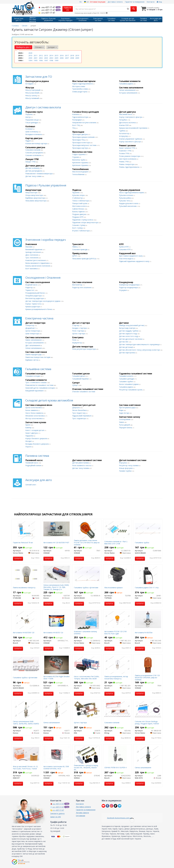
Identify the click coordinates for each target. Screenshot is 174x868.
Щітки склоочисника (34, 408)
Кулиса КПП (124, 247)
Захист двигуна (32, 433)
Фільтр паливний (32, 98)
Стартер (76, 325)
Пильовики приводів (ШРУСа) (84, 259)
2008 (72, 58)
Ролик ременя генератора (130, 156)
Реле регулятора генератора (84, 349)
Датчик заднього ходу (128, 334)
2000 (30, 58)
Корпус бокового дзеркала (37, 438)
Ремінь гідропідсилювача (129, 167)
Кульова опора (79, 195)
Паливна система (37, 456)
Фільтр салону (31, 96)
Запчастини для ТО (39, 77)
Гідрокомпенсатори (80, 117)
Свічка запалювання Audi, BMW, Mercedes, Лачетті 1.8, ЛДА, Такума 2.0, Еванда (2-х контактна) (56, 588)
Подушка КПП (78, 217)
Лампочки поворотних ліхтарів (38, 357)
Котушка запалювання (128, 93)
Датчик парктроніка (127, 353)
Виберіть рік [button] (23, 47)
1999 (56, 60)
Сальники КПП (125, 249)
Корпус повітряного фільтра (131, 117)
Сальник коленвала (33, 155)
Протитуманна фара (128, 408)
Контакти (151, 2)
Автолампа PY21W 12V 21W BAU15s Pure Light (115, 633)
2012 (41, 55)
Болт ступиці (78, 228)
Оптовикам (80, 816)
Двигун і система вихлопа (43, 107)
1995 (36, 60)
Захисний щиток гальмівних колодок (40, 388)
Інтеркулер (124, 136)
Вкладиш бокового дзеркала (37, 444)
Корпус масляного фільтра (130, 142)
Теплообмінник (79, 174)
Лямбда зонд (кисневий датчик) (132, 325)
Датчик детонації (126, 347)
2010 (30, 55)
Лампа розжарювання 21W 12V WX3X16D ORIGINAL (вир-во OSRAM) (147, 678)
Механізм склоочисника (35, 416)
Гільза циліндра (32, 123)
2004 (51, 58)
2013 (46, 55)
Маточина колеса (80, 206)
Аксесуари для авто (39, 480)
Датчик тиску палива (81, 468)
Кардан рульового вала (129, 203)
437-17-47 (47, 7)
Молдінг (29, 441)
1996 (41, 60)
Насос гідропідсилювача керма (132, 192)
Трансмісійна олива (80, 89)
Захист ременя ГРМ (127, 148)
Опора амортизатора (34, 195)
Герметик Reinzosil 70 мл (23, 543)
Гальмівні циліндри (127, 379)
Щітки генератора (33, 331)
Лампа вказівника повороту (24, 588)
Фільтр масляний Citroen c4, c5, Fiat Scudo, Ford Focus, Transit (26, 768)
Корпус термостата (34, 304)
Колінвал (29, 129)
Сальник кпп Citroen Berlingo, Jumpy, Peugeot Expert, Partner (147, 723)
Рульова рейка (125, 198)
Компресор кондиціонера (130, 285)
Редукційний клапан (34, 465)
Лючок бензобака (80, 410)
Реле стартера (78, 331)
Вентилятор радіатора (35, 298)
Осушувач (123, 290)
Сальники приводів (80, 249)
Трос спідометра (79, 418)
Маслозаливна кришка (113, 588)
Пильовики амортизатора (36, 201)
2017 (67, 55)
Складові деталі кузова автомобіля (49, 400)
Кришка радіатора (33, 307)
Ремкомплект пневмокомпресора (39, 174)
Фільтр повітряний (33, 90)
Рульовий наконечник (128, 206)
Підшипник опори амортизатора (86, 222)
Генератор (30, 325)
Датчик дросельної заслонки (131, 339)
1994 (30, 60)
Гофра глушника (79, 154)
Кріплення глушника (80, 163)
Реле (74, 340)
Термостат (30, 290)
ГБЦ (74, 128)
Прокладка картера (80, 148)
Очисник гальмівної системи (84, 392)
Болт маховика (32, 269)
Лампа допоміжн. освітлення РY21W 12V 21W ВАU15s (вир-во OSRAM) (87, 543)
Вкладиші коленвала (34, 134)
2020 (30, 53)
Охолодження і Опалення (43, 278)
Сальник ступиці (79, 225)
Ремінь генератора (127, 164)
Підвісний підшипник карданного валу (134, 261)
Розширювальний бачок (35, 293)
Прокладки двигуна (80, 134)
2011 (36, 55)
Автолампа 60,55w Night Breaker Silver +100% (57, 678)
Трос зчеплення (32, 258)
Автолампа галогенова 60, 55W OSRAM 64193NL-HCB (56, 768)
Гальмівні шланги (126, 376)
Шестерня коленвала (128, 159)
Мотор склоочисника (34, 418)
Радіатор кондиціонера (129, 287)
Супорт (75, 385)
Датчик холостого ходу (129, 336)
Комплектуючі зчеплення (36, 260)
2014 (51, 55)
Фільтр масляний (32, 93)
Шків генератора (32, 334)
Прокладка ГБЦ (79, 140)
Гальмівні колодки (33, 376)
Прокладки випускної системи (85, 145)
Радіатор (29, 287)
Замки (122, 422)
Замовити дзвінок (57, 813)
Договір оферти (82, 813)
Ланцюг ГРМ (31, 162)
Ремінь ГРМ (124, 162)
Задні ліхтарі (124, 413)
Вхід (159, 2)
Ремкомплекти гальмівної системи (40, 385)
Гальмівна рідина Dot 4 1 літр (147, 588)
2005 (56, 58)
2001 (36, 58)
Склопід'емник (125, 419)
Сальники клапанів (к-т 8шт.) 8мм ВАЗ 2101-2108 (116, 543)
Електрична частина (39, 318)
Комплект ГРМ (125, 151)
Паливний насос (32, 463)
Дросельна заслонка (128, 123)
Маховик (29, 247)
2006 (62, 58)
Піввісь (75, 247)
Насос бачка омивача (34, 413)
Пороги (29, 447)
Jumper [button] (52, 47)
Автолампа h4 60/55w (144, 633)
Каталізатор (124, 133)
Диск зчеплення (32, 255)
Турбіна (122, 131)
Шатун (28, 117)
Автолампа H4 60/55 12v (53, 633)
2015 (56, 55)
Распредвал (77, 120)
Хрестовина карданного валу (131, 256)
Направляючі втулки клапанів (84, 123)
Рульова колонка (126, 195)
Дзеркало (76, 408)
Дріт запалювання (33, 345)
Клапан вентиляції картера (36, 143)
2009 (77, 58)
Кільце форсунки (126, 468)
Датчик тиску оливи (34, 176)
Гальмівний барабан (81, 379)
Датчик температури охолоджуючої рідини (43, 301)
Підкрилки (30, 436)
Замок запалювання (34, 340)
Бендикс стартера (80, 328)
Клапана (76, 114)
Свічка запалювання (52, 723)
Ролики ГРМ (124, 153)
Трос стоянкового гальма (36, 382)
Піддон (28, 141)
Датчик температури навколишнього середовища (140, 344)
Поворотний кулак (80, 203)
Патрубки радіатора (34, 296)
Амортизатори (32, 192)
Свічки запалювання (127, 90)
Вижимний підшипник (34, 249)
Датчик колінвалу (33, 168)
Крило (28, 425)
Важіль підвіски (79, 212)
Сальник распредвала (34, 153)
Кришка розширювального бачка (39, 309)
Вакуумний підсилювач (35, 391)
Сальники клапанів (33, 150)
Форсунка (123, 463)
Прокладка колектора (81, 143)
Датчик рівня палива (81, 463)
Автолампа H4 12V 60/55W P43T (56, 543)
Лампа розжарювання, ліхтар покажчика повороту (116, 678)
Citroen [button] (39, 47)
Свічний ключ (31, 485)
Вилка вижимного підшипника (38, 263)
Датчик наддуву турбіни (129, 331)
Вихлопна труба (79, 160)
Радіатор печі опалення (82, 287)
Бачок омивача (32, 410)
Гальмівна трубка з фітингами (86, 588)
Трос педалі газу (79, 413)
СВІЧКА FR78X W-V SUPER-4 (115, 768)
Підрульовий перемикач (82, 416)
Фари (121, 410)
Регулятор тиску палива (129, 465)
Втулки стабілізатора (81, 231)
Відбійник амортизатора (36, 198)
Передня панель (126, 428)
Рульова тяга (125, 201)
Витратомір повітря (127, 328)
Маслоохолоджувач (81, 172)
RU (81, 2)
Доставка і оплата (115, 2)
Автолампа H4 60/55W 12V (24, 633)
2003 (46, 58)
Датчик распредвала (34, 171)
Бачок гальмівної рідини (129, 384)
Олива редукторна (80, 92)
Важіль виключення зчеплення (38, 266)
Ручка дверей (125, 425)
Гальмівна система (38, 369)
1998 (51, 60)
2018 (72, 55)
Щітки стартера (79, 334)
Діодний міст (31, 328)
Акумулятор (77, 343)
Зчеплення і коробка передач (46, 240)
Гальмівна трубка (142, 543)
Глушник (76, 157)
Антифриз (30, 84)
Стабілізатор (78, 198)
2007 (67, 58)
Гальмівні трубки (126, 381)
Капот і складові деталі (35, 430)
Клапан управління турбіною (131, 139)
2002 (41, 58)
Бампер (29, 428)
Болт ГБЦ (76, 125)
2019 (77, 55)
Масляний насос (126, 114)
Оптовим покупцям (98, 2)
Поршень (29, 114)
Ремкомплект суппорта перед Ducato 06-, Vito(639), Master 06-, (86, 768)
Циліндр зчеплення (33, 252)
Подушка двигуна (79, 214)
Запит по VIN (56, 817)
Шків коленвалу (32, 132)
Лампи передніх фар (34, 354)
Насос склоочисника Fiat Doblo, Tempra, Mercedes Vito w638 (87, 678)
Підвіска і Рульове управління (46, 185)
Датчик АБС (124, 342)
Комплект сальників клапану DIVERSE (85, 633)
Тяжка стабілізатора (81, 201)
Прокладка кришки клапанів (84, 137)
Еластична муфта (126, 259)
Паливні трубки (125, 471)
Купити (18, 559)
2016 (62, 55)
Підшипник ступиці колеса (83, 220)
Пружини (76, 192)
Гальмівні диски (79, 376)
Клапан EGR (124, 125)
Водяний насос (32, 285)
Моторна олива (79, 86)
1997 (46, 60)
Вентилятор (77, 285)
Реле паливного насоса (82, 465)
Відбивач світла (32, 360)
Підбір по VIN (68, 9)
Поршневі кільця (32, 120)
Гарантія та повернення (135, 2)
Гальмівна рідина (126, 84)
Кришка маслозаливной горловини (133, 128)
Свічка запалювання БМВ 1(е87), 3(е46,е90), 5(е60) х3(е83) (26, 723)
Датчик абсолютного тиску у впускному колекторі (140, 350)
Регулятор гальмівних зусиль (131, 390)
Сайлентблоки (78, 209)
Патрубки (123, 120)
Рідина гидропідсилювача (83, 84)
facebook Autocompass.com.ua (119, 818)
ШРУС (75, 256)
